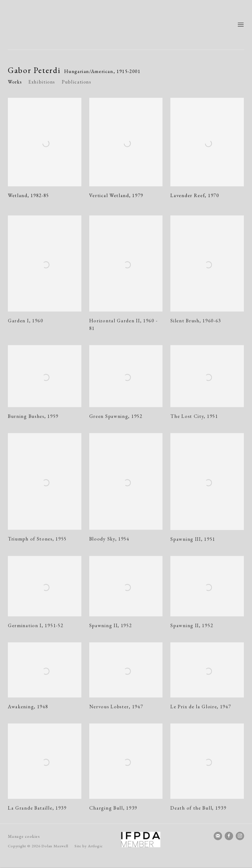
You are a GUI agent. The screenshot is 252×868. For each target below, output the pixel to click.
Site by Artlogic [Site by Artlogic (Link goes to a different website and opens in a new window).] (89, 846)
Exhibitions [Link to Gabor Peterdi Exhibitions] (42, 82)
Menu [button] (240, 25)
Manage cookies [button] (24, 836)
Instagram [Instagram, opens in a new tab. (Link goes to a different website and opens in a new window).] (240, 836)
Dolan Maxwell (58, 25)
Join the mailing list (218, 836)
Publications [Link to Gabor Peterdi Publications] (77, 82)
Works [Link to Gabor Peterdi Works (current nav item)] (15, 82)
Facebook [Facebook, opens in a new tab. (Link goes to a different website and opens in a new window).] (229, 836)
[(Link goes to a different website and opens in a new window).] (141, 840)
